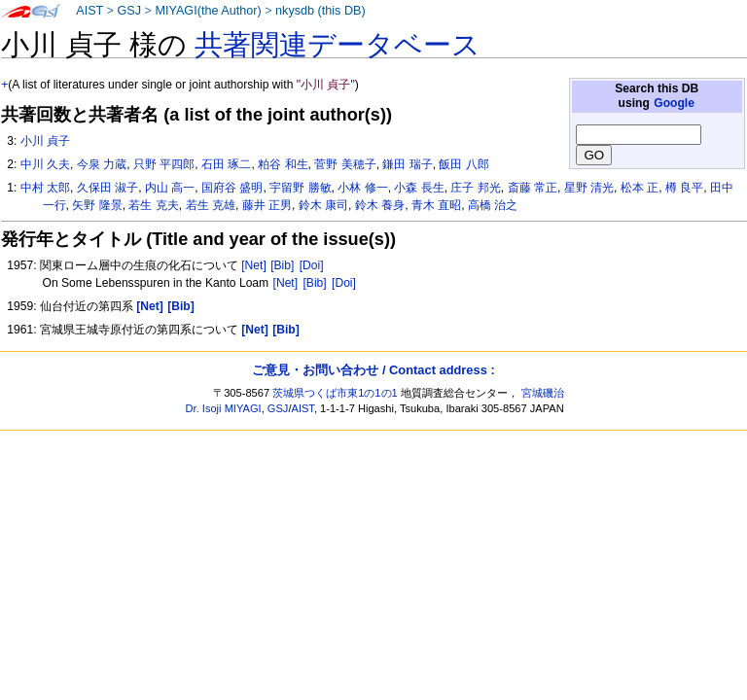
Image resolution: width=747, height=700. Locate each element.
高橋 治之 (493, 205)
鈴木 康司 (323, 205)
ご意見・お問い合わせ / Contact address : (373, 370)
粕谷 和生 (283, 164)
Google (674, 103)
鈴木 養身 (380, 205)
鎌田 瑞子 (407, 164)
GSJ (129, 11)
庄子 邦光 (475, 188)
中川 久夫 (45, 164)
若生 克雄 (211, 205)
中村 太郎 (45, 188)
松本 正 (640, 188)
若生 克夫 (153, 205)
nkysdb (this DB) (320, 11)
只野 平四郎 (164, 164)
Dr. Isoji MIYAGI (224, 408)
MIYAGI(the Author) (208, 11)
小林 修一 (362, 188)
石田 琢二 (226, 164)
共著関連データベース (338, 45)
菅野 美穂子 (345, 164)
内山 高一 (170, 188)
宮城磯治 (543, 393)
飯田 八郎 (463, 164)
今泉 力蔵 (102, 164)
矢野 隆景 (97, 205)
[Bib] (282, 265)
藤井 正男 (267, 205)
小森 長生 (419, 188)
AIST (89, 11)
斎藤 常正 (533, 188)
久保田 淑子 (107, 188)
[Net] (254, 265)
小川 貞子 (45, 141)
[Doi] (312, 265)
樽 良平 (684, 188)
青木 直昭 (436, 205)
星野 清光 (589, 188)
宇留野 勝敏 (300, 188)
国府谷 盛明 (232, 188)
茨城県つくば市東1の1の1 (335, 393)
